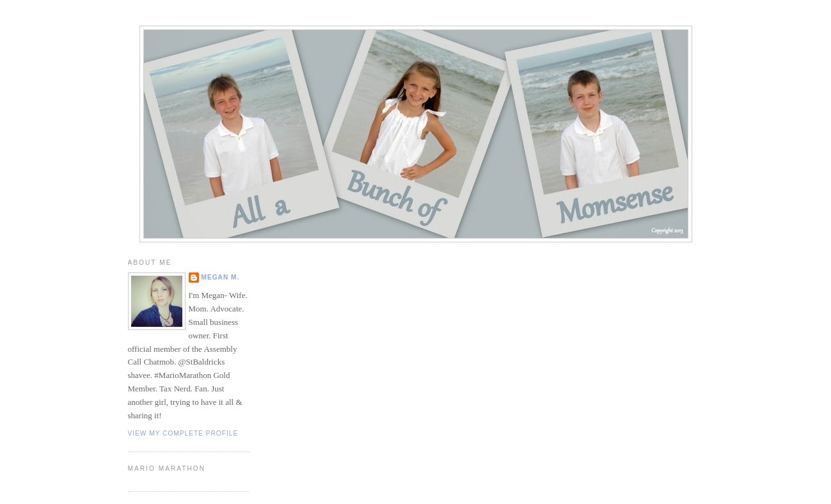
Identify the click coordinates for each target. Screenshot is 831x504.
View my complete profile (183, 433)
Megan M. (221, 277)
